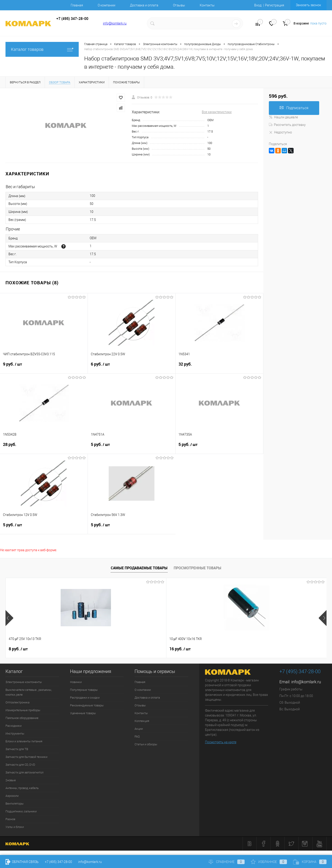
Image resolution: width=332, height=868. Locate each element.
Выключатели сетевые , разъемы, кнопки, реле (29, 692)
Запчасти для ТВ (17, 749)
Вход (258, 5)
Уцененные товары (83, 713)
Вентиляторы (15, 804)
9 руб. (44, 367)
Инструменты (15, 734)
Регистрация (275, 5)
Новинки (76, 682)
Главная (77, 5)
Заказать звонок (308, 5)
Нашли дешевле (283, 117)
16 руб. (100, 649)
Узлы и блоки (15, 827)
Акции (139, 729)
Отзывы (179, 5)
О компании (107, 5)
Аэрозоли (12, 796)
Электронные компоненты (24, 682)
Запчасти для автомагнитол (24, 772)
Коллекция (142, 721)
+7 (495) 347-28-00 (58, 862)
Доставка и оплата (144, 5)
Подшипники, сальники (21, 811)
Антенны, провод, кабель (22, 788)
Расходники (13, 726)
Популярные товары (84, 690)
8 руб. (18, 649)
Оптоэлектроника (18, 702)
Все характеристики (217, 112)
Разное (10, 819)
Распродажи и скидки (85, 698)
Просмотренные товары (197, 568)
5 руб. (132, 447)
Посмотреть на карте (221, 742)
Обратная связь (22, 862)
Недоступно (280, 132)
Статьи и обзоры (146, 744)
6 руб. (132, 367)
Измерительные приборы (23, 710)
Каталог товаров (42, 49)
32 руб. (219, 367)
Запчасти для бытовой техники (26, 757)
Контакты (207, 5)
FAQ (137, 736)
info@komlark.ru (115, 23)
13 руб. (260, 649)
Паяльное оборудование (22, 718)
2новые (11, 780)
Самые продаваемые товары (139, 568)
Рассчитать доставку (287, 125)
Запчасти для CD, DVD (20, 765)
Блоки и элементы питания (24, 741)
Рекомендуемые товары (87, 705)
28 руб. (44, 447)
